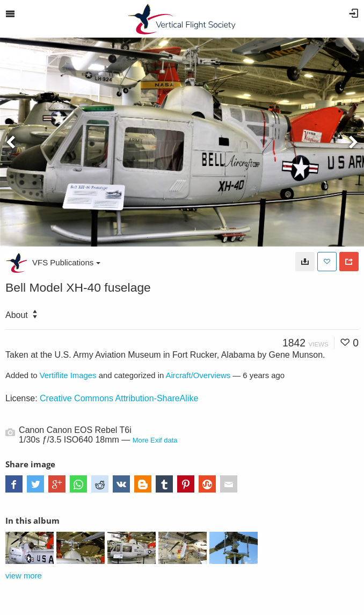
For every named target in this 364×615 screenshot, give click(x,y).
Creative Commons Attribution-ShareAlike (119, 398)
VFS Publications (66, 262)
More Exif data (155, 440)
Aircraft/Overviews (198, 375)
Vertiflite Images (68, 375)
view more (24, 576)
